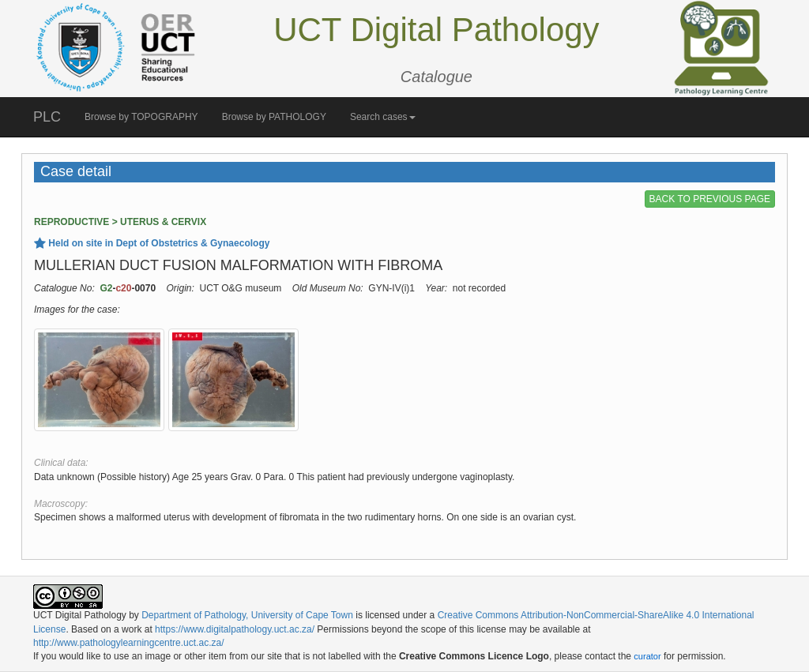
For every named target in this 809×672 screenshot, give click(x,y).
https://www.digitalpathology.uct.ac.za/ (235, 629)
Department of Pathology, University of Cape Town (247, 615)
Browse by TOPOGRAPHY (141, 117)
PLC (47, 117)
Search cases (383, 117)
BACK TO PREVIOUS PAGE (710, 199)
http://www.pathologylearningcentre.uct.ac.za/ (128, 643)
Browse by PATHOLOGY (274, 117)
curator (647, 656)
